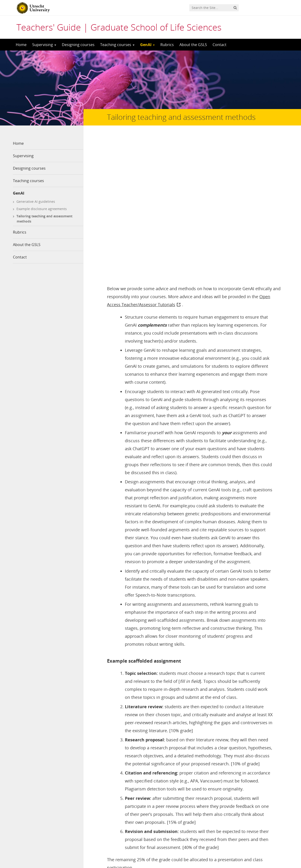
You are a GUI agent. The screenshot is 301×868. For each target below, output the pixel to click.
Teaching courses (117, 45)
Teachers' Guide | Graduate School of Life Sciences (119, 27)
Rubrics (167, 45)
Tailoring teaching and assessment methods (44, 219)
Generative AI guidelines (36, 201)
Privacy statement (267, 838)
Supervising (44, 45)
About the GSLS (193, 45)
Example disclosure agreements (42, 209)
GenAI (147, 45)
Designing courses (78, 45)
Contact (220, 45)
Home (21, 45)
